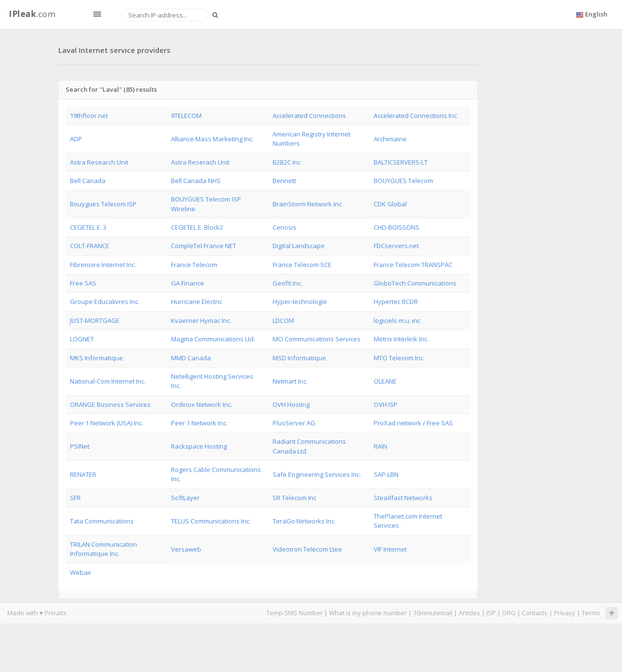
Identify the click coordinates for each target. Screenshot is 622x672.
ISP (491, 613)
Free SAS (83, 283)
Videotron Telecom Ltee (307, 549)
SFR (75, 498)
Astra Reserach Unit (200, 162)
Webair (81, 572)
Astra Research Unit (99, 162)
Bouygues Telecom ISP (103, 204)
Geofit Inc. (287, 283)
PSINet (80, 446)
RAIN (380, 446)
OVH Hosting (291, 404)
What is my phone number (368, 613)
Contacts (535, 613)
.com (32, 14)
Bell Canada (88, 181)
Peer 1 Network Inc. (199, 423)
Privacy (565, 613)
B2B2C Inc (287, 162)
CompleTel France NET (204, 246)
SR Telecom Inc (294, 498)
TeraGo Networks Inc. (304, 521)
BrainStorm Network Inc (307, 204)
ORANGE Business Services (110, 404)
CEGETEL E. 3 (88, 227)
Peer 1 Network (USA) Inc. (107, 423)
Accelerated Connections (309, 116)
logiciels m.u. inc (397, 320)
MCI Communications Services (317, 339)
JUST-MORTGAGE (95, 320)
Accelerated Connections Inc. (416, 116)
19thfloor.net (89, 116)
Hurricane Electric (197, 302)
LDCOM (283, 320)
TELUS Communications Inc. (211, 521)
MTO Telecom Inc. (399, 358)
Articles (469, 613)
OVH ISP (386, 404)
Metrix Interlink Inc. (401, 339)
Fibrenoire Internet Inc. (103, 265)
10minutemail (433, 613)
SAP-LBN (386, 474)
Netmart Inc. (290, 381)
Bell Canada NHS (196, 181)
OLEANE (385, 381)
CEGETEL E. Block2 (197, 227)
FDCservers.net (396, 246)
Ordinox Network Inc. (202, 404)
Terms (591, 613)
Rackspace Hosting (199, 446)
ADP (76, 139)
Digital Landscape (299, 246)
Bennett (284, 181)
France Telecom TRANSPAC (413, 265)
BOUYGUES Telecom (403, 181)
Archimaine (390, 139)
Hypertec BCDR (396, 302)
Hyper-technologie (300, 302)
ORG (509, 613)
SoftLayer (185, 498)
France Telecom (194, 265)
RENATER (83, 474)
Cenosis (285, 227)
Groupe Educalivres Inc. (105, 302)
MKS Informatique (96, 358)
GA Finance (188, 283)
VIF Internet (390, 549)
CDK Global (390, 204)
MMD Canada (191, 358)
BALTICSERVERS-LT (401, 162)
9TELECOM (186, 116)
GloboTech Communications (415, 283)
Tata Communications (102, 521)
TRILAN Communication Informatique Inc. (104, 549)
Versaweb (186, 549)
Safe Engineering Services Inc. (317, 474)
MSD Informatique (299, 358)
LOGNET (82, 339)
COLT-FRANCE (90, 246)
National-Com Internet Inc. (108, 381)
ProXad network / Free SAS (413, 423)
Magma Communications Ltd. (213, 339)
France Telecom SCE (302, 265)
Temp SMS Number (294, 613)
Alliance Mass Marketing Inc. (212, 139)
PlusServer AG (294, 423)
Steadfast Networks (403, 498)
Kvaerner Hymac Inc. (201, 320)
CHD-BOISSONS (397, 227)
